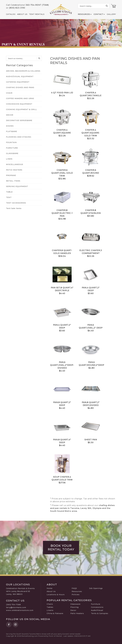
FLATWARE (12, 131)
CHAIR (9, 93)
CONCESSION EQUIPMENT (19, 104)
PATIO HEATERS (14, 170)
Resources (77, 591)
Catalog (11, 14)
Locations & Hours (56, 595)
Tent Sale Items (14, 208)
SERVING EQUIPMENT (17, 186)
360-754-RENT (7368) (37, 5)
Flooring (74, 607)
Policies (76, 595)
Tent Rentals (37, 14)
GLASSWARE (12, 153)
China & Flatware (55, 613)
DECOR (10, 115)
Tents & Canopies (100, 613)
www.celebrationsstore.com (20, 610)
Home (50, 588)
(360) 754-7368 (13, 605)
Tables (50, 607)
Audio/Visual (97, 610)
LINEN (9, 159)
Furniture (96, 604)
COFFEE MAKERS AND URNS (20, 98)
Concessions (97, 607)
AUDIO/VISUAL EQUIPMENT (20, 76)
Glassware (75, 604)
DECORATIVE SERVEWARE (19, 120)
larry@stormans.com (16, 607)
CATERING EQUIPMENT (18, 82)
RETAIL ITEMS (13, 181)
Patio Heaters (77, 613)
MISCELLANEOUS (15, 164)
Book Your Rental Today (61, 548)
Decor (73, 610)
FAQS (74, 588)
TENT (9, 197)
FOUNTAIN (11, 142)
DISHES (10, 126)
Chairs (50, 604)
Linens (50, 610)
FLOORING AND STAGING (19, 137)
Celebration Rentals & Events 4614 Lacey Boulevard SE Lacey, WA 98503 (20, 591)
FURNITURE (12, 148)
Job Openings (96, 588)
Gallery (111, 14)
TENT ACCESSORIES (16, 203)
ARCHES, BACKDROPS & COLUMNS (23, 71)
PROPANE (11, 175)
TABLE (9, 192)
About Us (22, 14)
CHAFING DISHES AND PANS (20, 87)
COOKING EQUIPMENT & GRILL (22, 109)
